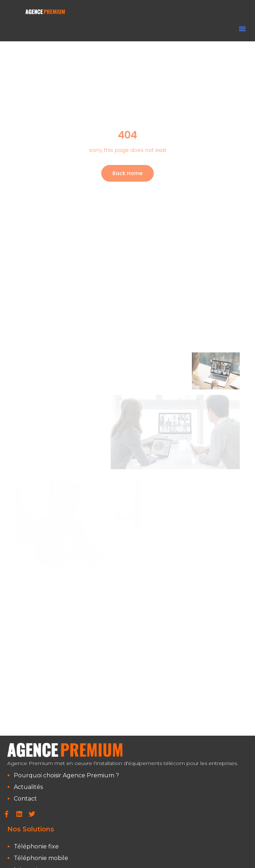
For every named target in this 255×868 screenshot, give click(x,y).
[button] (242, 29)
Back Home (127, 173)
